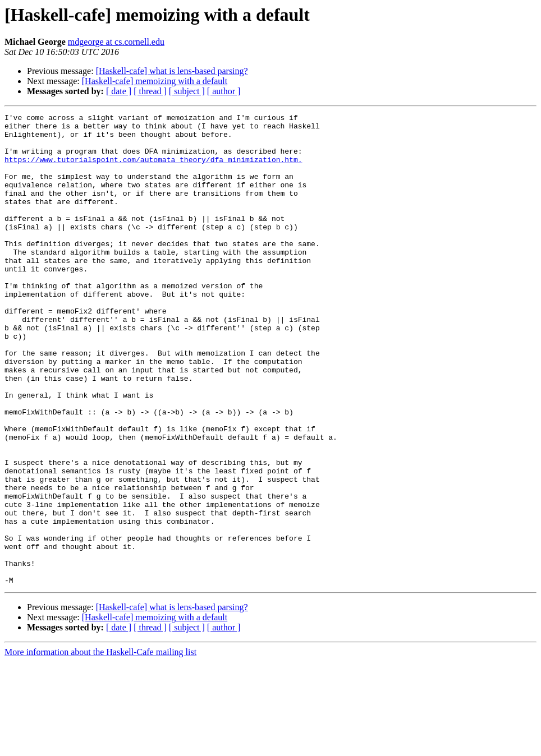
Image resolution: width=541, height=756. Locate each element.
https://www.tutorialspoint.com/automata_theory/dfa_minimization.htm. (153, 169)
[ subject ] (187, 91)
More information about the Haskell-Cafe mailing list (100, 746)
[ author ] (224, 91)
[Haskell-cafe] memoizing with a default (155, 81)
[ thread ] (150, 91)
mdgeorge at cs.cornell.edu (116, 42)
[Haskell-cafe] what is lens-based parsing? (172, 71)
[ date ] (119, 91)
